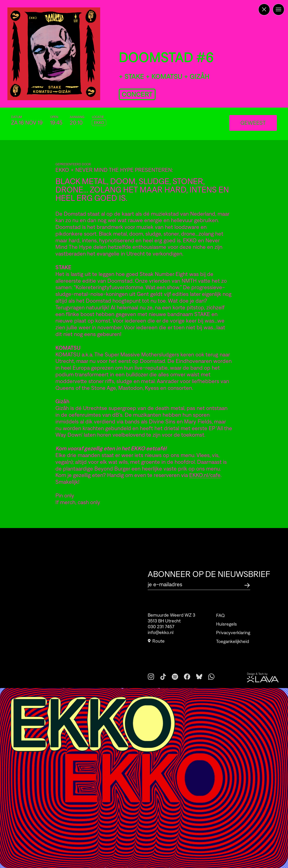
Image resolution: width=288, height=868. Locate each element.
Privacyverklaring (233, 642)
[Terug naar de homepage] (264, 10)
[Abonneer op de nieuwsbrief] (247, 585)
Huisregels (226, 633)
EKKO (99, 123)
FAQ (220, 625)
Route (156, 644)
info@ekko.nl (161, 635)
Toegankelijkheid (233, 651)
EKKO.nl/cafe (205, 475)
